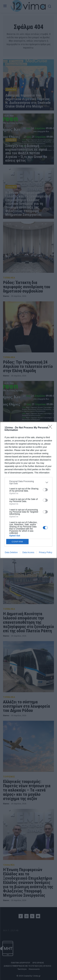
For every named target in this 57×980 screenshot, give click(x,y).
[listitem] (28, 482)
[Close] (51, 428)
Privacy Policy (46, 552)
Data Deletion (11, 552)
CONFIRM (17, 542)
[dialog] (28, 490)
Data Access (28, 552)
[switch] (45, 490)
